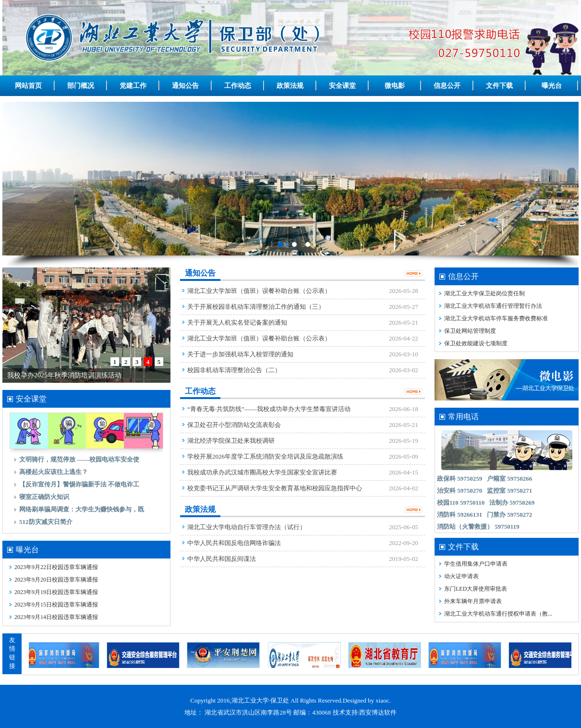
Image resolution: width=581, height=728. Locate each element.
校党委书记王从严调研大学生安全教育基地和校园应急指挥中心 (275, 488)
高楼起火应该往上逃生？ (54, 472)
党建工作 (133, 86)
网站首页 (28, 86)
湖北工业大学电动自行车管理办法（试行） (247, 527)
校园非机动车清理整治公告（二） (234, 370)
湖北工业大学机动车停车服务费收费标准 (496, 318)
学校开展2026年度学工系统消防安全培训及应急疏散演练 (265, 456)
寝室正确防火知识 (44, 497)
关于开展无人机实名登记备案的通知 (237, 322)
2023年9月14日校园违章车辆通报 (56, 617)
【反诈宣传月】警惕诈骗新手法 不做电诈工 (79, 484)
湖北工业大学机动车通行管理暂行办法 (493, 306)
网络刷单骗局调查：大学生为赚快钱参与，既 (82, 509)
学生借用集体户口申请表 (476, 564)
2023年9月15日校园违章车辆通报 (56, 605)
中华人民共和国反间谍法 (222, 559)
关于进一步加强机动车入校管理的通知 (240, 354)
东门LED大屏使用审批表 (476, 589)
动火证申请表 (461, 576)
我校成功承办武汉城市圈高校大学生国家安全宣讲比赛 (262, 472)
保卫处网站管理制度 (470, 331)
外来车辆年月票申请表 (473, 601)
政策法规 (290, 86)
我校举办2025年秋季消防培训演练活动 (64, 375)
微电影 (395, 86)
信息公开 (447, 86)
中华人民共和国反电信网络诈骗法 (234, 543)
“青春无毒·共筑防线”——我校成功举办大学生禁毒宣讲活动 (269, 409)
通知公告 (185, 86)
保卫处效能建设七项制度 (476, 343)
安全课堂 (342, 86)
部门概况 (81, 86)
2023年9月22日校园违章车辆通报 (56, 567)
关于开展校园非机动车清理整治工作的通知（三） (256, 307)
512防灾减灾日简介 (46, 522)
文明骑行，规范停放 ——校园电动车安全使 (79, 459)
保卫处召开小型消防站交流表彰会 (234, 425)
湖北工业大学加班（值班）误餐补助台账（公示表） (259, 291)
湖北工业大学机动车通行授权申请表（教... (498, 614)
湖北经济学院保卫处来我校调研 (231, 441)
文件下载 (499, 86)
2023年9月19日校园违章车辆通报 (56, 592)
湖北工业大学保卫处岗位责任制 (484, 293)
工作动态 (238, 86)
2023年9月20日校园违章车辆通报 (56, 580)
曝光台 (552, 86)
